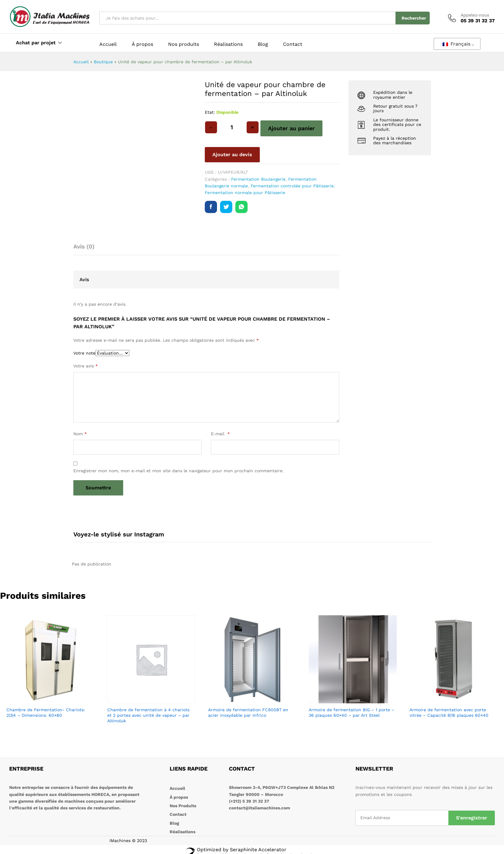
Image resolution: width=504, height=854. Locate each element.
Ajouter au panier (291, 128)
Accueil (108, 44)
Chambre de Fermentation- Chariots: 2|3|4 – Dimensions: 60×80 (46, 712)
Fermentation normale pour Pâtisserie (245, 193)
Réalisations (228, 44)
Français (456, 44)
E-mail (220, 434)
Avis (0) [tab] (84, 247)
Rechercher (414, 18)
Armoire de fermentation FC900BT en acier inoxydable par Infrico (248, 712)
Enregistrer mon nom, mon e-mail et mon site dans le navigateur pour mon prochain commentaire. (178, 471)
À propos (142, 44)
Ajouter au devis (232, 155)
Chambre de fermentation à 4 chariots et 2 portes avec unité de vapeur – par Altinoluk (148, 715)
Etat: (210, 112)
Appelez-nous (475, 15)
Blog (263, 44)
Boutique (103, 62)
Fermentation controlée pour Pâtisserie (292, 186)
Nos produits (184, 44)
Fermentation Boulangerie (258, 179)
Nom (80, 434)
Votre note (84, 353)
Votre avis (86, 366)
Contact (293, 44)
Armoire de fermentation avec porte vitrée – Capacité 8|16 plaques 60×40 (449, 712)
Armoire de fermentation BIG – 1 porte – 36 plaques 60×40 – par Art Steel (351, 712)
